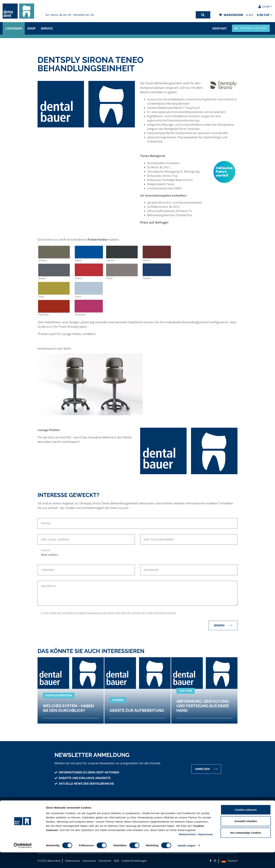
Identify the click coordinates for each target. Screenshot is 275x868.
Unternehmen (50, 810)
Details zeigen (187, 861)
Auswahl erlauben (246, 837)
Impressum (205, 850)
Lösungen (14, 28)
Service (47, 28)
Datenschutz (187, 850)
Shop (31, 28)
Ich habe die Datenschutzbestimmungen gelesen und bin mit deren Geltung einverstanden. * (109, 613)
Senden (223, 625)
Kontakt (220, 28)
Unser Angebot (102, 810)
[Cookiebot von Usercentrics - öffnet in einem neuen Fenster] (23, 861)
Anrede (46, 550)
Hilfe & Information (157, 810)
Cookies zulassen (246, 825)
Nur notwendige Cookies (246, 848)
